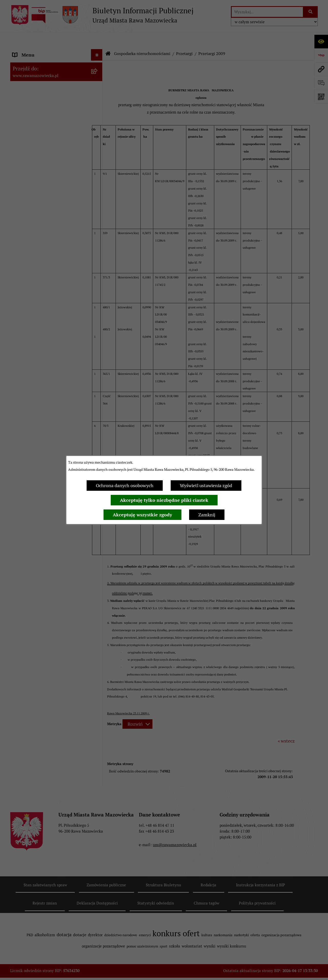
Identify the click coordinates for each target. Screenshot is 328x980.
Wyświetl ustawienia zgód (206, 486)
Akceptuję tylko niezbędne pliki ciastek (164, 500)
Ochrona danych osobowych (125, 486)
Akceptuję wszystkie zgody (142, 515)
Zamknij (207, 515)
